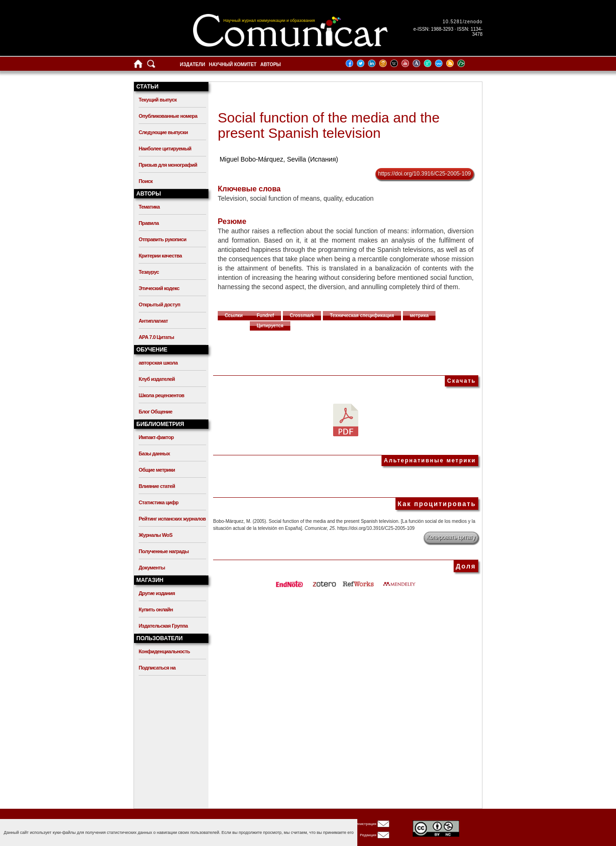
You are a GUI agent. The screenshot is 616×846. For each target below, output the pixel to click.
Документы (152, 568)
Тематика (149, 207)
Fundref (265, 315)
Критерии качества (160, 256)
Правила (149, 223)
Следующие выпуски (163, 132)
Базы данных (154, 453)
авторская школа (158, 363)
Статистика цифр (158, 502)
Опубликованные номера (168, 116)
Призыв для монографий (168, 165)
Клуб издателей (157, 379)
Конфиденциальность (164, 651)
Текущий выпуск (158, 100)
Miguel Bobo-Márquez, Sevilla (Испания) (279, 159)
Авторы (270, 64)
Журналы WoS (155, 535)
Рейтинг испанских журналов (172, 519)
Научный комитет (233, 64)
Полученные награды (164, 551)
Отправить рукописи (162, 239)
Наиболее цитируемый (165, 149)
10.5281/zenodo (462, 22)
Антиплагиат (153, 321)
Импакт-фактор (156, 437)
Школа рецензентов (161, 395)
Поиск (146, 181)
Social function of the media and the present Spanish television (329, 125)
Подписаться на (157, 668)
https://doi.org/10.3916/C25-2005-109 (425, 174)
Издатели (193, 64)
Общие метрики (157, 470)
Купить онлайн (156, 609)
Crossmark (302, 315)
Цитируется (270, 326)
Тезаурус (149, 272)
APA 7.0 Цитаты (156, 337)
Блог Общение (155, 412)
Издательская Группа (163, 626)
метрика (419, 315)
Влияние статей (157, 486)
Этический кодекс (159, 288)
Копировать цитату (451, 537)
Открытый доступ (159, 305)
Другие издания (157, 593)
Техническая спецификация (362, 315)
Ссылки (234, 315)
